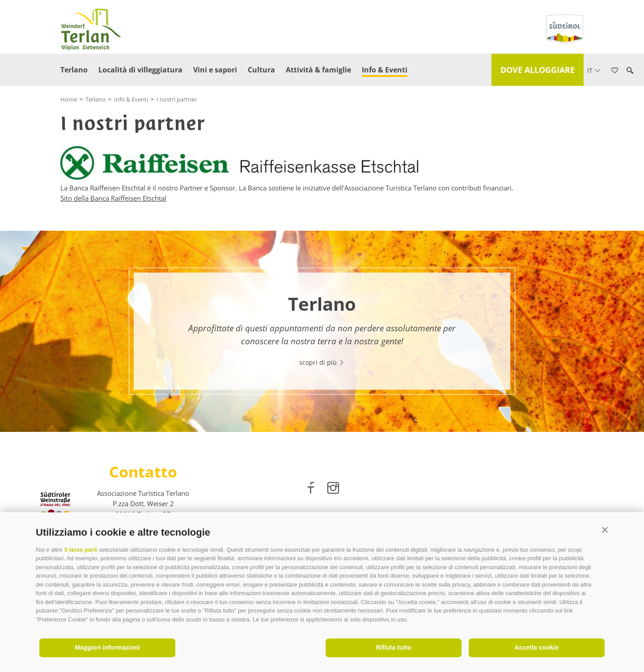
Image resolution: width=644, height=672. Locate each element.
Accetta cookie (537, 647)
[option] (322, 331)
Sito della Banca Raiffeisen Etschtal (113, 198)
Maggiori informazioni (107, 647)
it (594, 70)
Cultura (261, 70)
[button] (605, 530)
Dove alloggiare (538, 70)
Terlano (74, 70)
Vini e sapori (215, 70)
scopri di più (322, 362)
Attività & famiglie (318, 70)
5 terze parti (81, 550)
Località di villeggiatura (140, 70)
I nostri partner (177, 99)
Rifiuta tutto (394, 647)
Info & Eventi (385, 70)
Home (69, 99)
